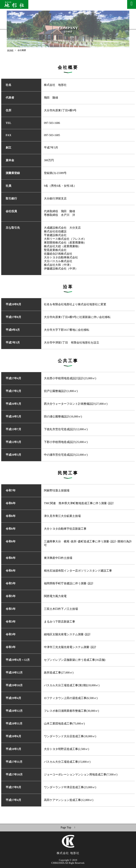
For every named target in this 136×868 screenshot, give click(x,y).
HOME (10, 50)
